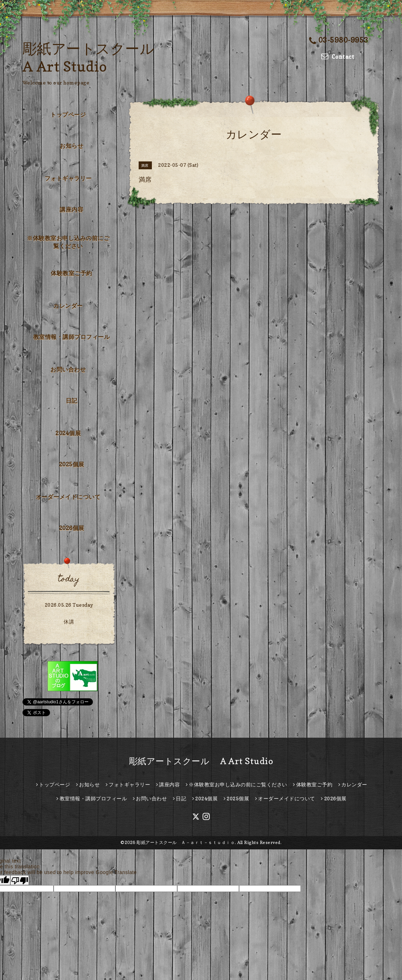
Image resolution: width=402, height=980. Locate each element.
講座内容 (71, 209)
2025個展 (72, 464)
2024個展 (68, 433)
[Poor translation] (20, 880)
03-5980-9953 (339, 40)
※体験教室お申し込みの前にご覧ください (68, 242)
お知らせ (71, 146)
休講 (69, 622)
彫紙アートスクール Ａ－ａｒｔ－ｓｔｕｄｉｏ (186, 842)
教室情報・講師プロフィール (72, 337)
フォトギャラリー (68, 178)
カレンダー (68, 306)
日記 (72, 401)
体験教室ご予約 (71, 273)
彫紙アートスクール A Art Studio (201, 761)
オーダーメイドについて (68, 497)
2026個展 (72, 528)
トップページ (68, 115)
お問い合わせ (68, 369)
